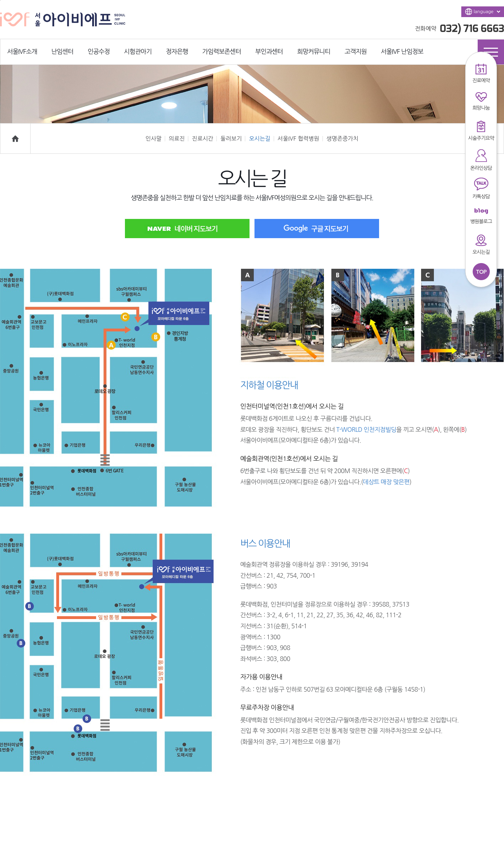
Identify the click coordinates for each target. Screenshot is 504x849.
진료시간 (204, 138)
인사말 (155, 138)
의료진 (178, 138)
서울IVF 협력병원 (300, 138)
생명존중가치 (342, 138)
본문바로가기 (0, 0)
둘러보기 (233, 138)
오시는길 (261, 138)
